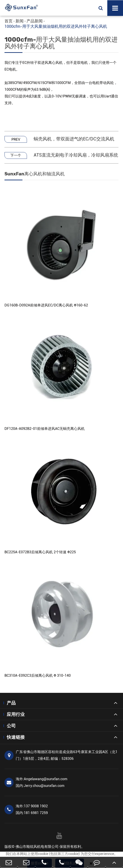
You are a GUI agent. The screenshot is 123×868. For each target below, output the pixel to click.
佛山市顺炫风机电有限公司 (37, 847)
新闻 (20, 21)
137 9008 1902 (32, 806)
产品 (11, 703)
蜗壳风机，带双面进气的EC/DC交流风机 (74, 139)
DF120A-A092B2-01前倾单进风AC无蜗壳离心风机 (45, 429)
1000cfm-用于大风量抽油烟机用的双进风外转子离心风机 (56, 26)
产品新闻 (35, 21)
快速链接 (16, 737)
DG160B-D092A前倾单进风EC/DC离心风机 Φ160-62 (46, 305)
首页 (9, 21)
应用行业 (16, 714)
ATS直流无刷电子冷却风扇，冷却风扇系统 (76, 155)
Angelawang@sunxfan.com (42, 779)
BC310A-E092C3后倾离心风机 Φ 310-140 (38, 675)
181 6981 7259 (32, 813)
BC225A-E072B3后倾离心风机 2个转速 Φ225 (40, 552)
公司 (11, 726)
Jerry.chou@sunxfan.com (40, 786)
